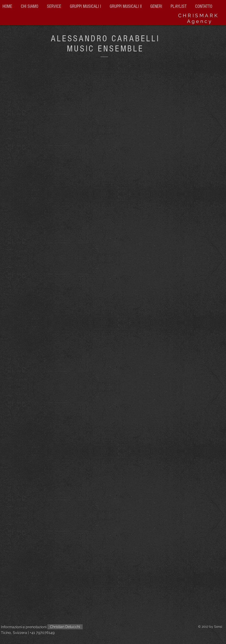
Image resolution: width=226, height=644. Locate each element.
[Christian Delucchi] (65, 627)
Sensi (218, 627)
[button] (127, 6)
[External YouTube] (113, 431)
